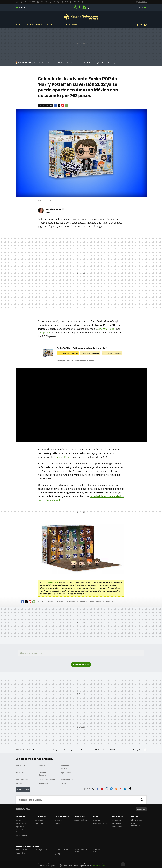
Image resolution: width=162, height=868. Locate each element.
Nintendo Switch (88, 63)
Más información (99, 866)
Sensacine (58, 820)
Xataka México (81, 7)
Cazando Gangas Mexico (68, 767)
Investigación (21, 766)
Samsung (111, 63)
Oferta (60, 63)
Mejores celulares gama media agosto (47, 750)
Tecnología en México (47, 779)
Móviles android (67, 779)
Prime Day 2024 (22, 779)
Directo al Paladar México (80, 851)
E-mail (67, 105)
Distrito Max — (90, 353)
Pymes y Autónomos (136, 824)
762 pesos (44, 333)
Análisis (42, 766)
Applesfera (20, 827)
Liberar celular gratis (134, 750)
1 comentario (47, 105)
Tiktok (137, 25)
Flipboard (63, 105)
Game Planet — (112, 353)
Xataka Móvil (21, 823)
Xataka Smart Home (21, 831)
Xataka (19, 820)
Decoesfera (116, 823)
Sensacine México (61, 850)
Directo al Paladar (80, 820)
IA (78, 63)
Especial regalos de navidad (90, 602)
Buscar (142, 800)
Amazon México (70, 25)
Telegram (145, 25)
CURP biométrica (116, 750)
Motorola (51, 63)
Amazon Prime (62, 457)
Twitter (59, 105)
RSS (116, 788)
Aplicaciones (66, 772)
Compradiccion (118, 827)
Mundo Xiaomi (21, 835)
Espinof (57, 823)
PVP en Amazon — (68, 353)
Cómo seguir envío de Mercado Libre (78, 750)
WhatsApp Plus (101, 750)
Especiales (20, 772)
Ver (82, 664)
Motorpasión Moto (100, 823)
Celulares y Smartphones (44, 774)
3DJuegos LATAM (42, 850)
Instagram (141, 25)
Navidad (72, 602)
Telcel (63, 784)
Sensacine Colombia (58, 854)
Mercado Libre (53, 25)
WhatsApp (70, 63)
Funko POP (109, 602)
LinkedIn (125, 788)
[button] (54, 209)
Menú (22, 7)
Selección (81, 17)
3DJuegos (39, 820)
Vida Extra (39, 823)
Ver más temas (23, 789)
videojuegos (43, 784)
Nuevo (140, 7)
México (19, 784)
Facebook (55, 105)
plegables (101, 63)
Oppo (128, 63)
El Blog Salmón (137, 820)
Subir (140, 809)
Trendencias (117, 820)
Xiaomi (121, 63)
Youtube (102, 788)
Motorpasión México (98, 851)
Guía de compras (35, 25)
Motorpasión (98, 820)
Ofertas (19, 25)
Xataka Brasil (21, 853)
